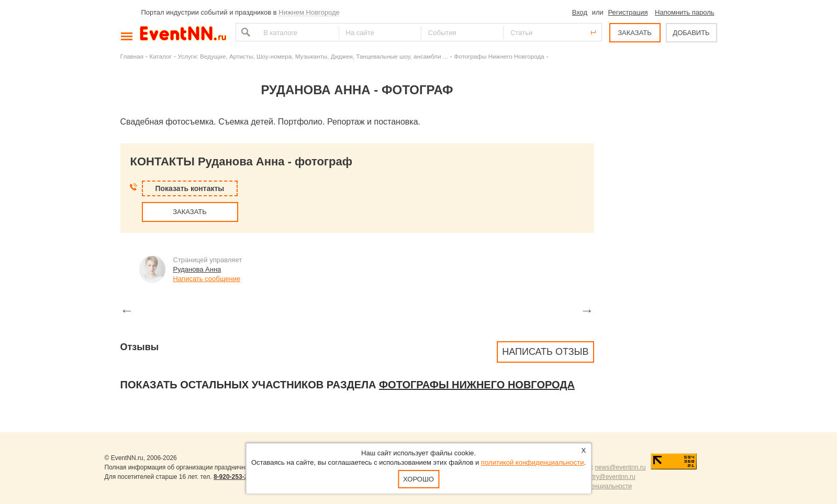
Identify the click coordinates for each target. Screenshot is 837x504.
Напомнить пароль (684, 12)
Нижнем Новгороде (309, 12)
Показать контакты (190, 188)
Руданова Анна (197, 269)
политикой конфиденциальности (533, 462)
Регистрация (628, 12)
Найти (244, 32)
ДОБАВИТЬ (691, 33)
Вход (580, 12)
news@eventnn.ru (620, 467)
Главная (132, 56)
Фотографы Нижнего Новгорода (499, 56)
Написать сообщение (207, 279)
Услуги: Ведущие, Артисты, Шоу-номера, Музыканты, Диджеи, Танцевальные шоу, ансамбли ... (313, 56)
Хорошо (418, 479)
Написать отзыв (545, 352)
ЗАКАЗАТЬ (635, 33)
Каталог (161, 56)
